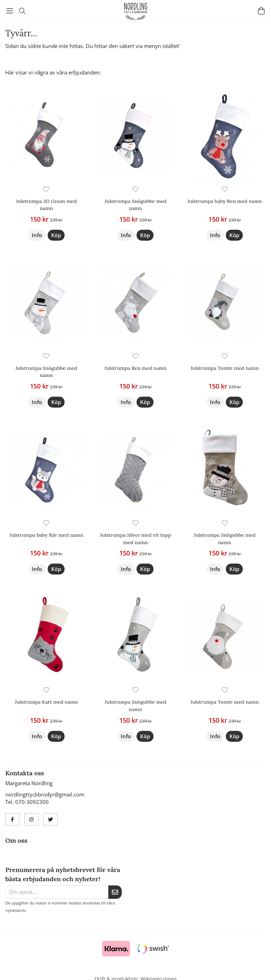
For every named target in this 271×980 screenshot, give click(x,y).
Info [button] (37, 235)
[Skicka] (115, 892)
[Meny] (10, 11)
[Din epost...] (57, 892)
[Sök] (22, 11)
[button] (56, 235)
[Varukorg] (261, 11)
